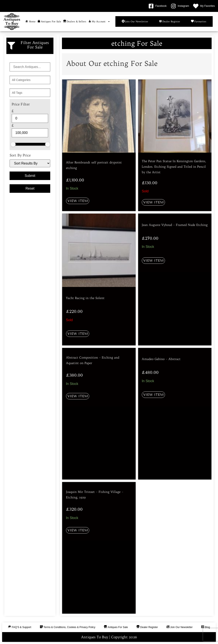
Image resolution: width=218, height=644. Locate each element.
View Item (78, 201)
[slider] (13, 144)
